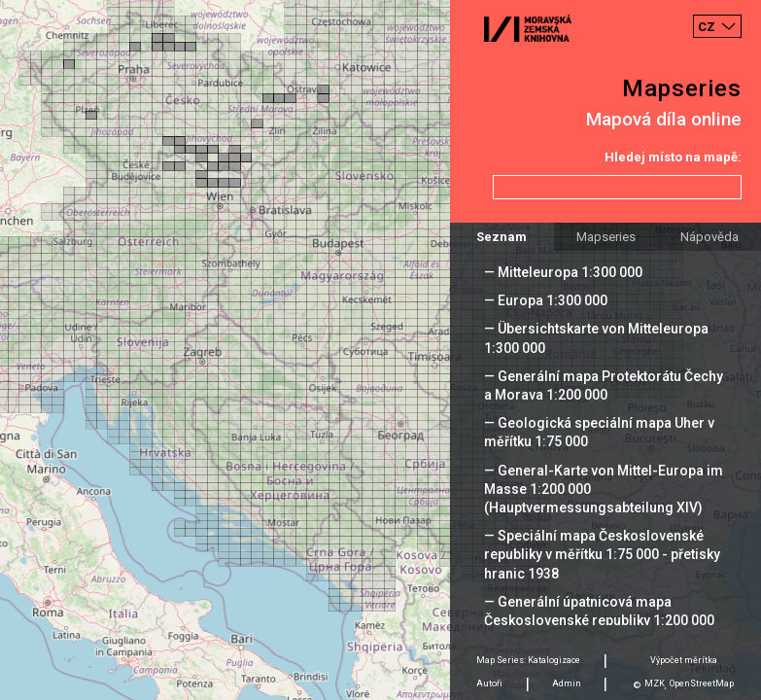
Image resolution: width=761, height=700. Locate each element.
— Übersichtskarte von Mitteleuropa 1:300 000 (596, 338)
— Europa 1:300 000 (546, 300)
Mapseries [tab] (606, 237)
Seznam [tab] (502, 237)
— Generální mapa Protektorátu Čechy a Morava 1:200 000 (604, 385)
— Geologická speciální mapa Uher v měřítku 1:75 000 (599, 432)
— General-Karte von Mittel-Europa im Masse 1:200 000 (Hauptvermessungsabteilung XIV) (604, 489)
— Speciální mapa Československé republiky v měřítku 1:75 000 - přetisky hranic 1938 (602, 554)
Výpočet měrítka (684, 660)
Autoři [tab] (489, 683)
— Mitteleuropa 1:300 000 (563, 272)
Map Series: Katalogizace (528, 660)
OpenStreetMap (702, 683)
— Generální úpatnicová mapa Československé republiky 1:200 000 (599, 611)
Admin (567, 683)
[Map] (380, 350)
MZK (655, 683)
